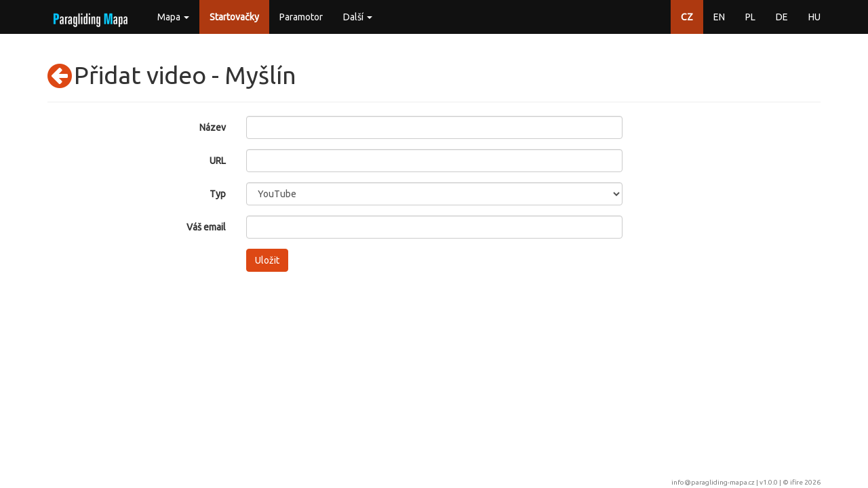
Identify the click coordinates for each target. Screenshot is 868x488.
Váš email (206, 227)
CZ (687, 17)
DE (782, 17)
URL (218, 161)
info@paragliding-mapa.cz (713, 482)
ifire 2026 (805, 482)
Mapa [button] (173, 17)
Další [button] (358, 17)
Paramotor (301, 17)
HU (814, 17)
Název (213, 127)
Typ (218, 194)
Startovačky (234, 17)
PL (750, 17)
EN (719, 17)
